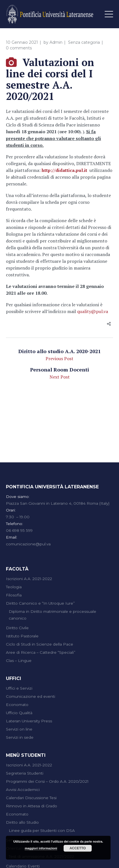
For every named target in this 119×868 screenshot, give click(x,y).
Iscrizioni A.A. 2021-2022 (29, 579)
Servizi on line (19, 729)
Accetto (78, 848)
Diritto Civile (17, 628)
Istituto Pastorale (22, 636)
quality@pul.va (93, 311)
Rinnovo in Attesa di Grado (32, 806)
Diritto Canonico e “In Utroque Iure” (40, 603)
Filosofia (14, 595)
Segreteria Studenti (25, 773)
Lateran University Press (29, 721)
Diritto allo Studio (22, 822)
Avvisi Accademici (23, 790)
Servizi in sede (20, 737)
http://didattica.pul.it (64, 170)
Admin (56, 42)
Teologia (14, 587)
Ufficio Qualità (19, 713)
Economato (17, 705)
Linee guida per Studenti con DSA (42, 830)
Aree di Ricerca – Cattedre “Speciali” (41, 652)
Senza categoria (84, 42)
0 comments (19, 48)
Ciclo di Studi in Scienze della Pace (40, 644)
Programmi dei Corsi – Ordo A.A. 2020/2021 (47, 781)
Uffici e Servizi (19, 688)
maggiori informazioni (41, 848)
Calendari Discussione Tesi (31, 798)
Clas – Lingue (19, 661)
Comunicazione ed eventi (31, 696)
